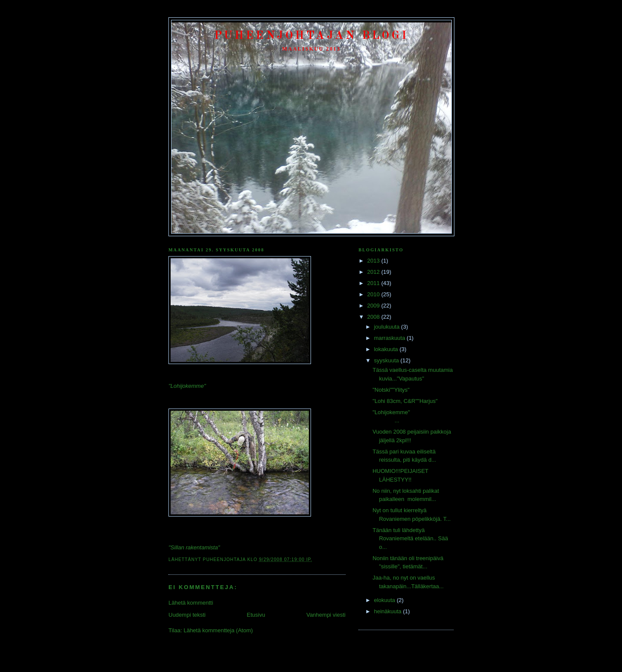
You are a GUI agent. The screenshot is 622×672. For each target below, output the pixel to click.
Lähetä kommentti (191, 603)
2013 (374, 261)
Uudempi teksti (187, 615)
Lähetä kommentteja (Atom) (218, 630)
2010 (374, 294)
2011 (374, 283)
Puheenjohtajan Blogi (312, 36)
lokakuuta (387, 349)
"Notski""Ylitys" (391, 390)
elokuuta (386, 600)
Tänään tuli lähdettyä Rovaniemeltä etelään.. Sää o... (410, 539)
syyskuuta (387, 360)
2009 (374, 306)
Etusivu (256, 615)
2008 (374, 317)
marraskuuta (390, 338)
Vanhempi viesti (326, 615)
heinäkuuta (389, 611)
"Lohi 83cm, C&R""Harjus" (405, 401)
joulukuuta (388, 327)
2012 (374, 272)
